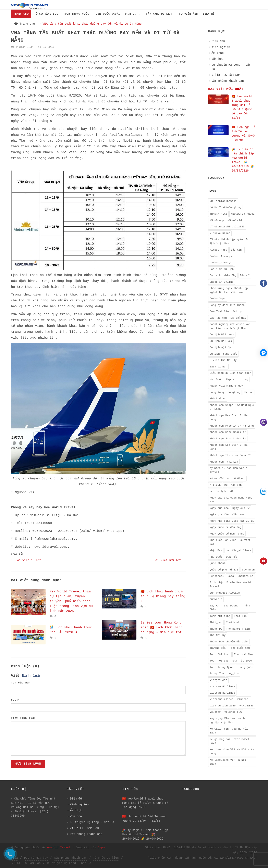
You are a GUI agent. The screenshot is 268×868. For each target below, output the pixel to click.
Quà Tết (232, 557)
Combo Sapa (218, 299)
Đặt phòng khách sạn (228, 81)
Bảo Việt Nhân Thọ (223, 275)
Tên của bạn (21, 683)
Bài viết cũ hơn (26, 560)
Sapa (231, 576)
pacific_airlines (238, 550)
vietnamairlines (222, 699)
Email (15, 700)
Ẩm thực (218, 53)
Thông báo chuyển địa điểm (229, 642)
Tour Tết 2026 (242, 661)
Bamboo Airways (221, 256)
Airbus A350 (218, 250)
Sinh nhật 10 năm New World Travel (230, 585)
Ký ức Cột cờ (219, 479)
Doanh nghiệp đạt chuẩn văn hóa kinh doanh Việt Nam (230, 326)
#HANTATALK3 (218, 214)
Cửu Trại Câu (219, 311)
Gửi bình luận (28, 764)
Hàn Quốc (216, 380)
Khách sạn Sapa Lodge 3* (228, 439)
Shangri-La (245, 576)
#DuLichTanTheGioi (223, 201)
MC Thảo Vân (233, 485)
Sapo (101, 847)
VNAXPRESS (246, 706)
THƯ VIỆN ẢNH (188, 14)
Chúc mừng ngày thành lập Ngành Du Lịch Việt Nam (229, 290)
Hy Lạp (249, 392)
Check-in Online (222, 282)
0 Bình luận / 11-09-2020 (32, 47)
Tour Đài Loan (220, 655)
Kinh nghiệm (221, 47)
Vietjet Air (218, 680)
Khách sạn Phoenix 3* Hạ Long (232, 426)
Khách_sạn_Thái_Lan (224, 462)
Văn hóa (217, 59)
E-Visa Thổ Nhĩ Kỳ (223, 360)
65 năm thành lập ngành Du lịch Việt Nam (229, 242)
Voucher (215, 712)
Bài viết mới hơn (170, 560)
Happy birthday (237, 380)
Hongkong (234, 392)
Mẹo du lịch (218, 491)
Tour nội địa (219, 661)
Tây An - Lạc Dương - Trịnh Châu (230, 608)
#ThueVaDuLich (220, 233)
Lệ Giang (239, 479)
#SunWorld (235, 220)
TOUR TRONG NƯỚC (76, 14)
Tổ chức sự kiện (106, 858)
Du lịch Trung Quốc (223, 354)
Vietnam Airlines (222, 686)
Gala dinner (218, 367)
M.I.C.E (215, 485)
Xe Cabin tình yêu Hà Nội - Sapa (230, 731)
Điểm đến (218, 41)
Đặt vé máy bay (36, 858)
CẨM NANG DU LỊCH (159, 14)
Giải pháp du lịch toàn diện (230, 373)
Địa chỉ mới (238, 318)
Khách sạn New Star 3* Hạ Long (229, 418)
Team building (220, 616)
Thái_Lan (216, 622)
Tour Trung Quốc (222, 667)
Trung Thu (217, 674)
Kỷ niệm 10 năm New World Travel (229, 470)
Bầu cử (245, 275)
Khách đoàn (218, 399)
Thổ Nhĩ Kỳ (218, 635)
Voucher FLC (233, 712)
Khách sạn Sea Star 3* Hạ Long (229, 447)
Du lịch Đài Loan (222, 335)
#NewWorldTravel (243, 214)
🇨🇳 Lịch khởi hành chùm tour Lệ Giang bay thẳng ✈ (163, 596)
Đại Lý (237, 311)
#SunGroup (217, 220)
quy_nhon (248, 570)
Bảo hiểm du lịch (222, 269)
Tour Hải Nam (243, 655)
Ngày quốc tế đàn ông (225, 527)
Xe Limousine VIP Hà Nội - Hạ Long (232, 752)
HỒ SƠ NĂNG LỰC (46, 14)
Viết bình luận (23, 718)
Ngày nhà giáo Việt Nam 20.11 (232, 521)
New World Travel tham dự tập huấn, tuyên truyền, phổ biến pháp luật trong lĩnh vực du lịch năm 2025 (71, 601)
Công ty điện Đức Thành (227, 305)
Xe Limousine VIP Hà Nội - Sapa (229, 762)
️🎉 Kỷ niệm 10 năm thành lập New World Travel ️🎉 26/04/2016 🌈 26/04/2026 (145, 834)
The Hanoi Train (238, 629)
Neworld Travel (59, 847)
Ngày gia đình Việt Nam (227, 514)
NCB (232, 491)
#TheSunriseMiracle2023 (227, 227)
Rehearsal (217, 576)
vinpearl (243, 699)
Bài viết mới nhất (226, 89)
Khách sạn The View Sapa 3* (230, 455)
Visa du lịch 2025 (223, 706)
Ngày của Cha (219, 508)
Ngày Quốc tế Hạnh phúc (227, 534)
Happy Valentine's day (226, 386)
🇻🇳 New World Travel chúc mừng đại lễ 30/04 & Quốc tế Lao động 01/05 (145, 803)
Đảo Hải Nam (218, 318)
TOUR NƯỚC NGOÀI (107, 14)
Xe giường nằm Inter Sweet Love (230, 741)
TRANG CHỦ (21, 14)
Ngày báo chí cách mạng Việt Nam (231, 500)
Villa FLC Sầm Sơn (226, 75)
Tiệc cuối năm (240, 648)
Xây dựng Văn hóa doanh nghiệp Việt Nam (227, 721)
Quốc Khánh (218, 563)
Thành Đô (216, 629)
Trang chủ (25, 24)
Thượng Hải (218, 648)
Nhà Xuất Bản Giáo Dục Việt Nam (230, 542)
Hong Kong (217, 392)
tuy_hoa (233, 674)
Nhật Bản (216, 550)
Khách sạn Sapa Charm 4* (228, 432)
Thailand (232, 622)
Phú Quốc (216, 557)
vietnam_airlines (222, 693)
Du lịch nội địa (221, 347)
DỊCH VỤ (133, 14)
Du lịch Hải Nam (221, 341)
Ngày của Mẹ (241, 508)
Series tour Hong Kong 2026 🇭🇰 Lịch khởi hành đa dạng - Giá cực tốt (162, 628)
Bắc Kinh (237, 250)
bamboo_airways (221, 263)
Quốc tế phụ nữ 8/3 (224, 570)
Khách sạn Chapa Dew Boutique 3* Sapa (232, 407)
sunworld (216, 599)
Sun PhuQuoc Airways (225, 593)
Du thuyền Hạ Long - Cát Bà (231, 67)
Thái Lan (240, 616)
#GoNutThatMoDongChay (226, 208)
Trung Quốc (245, 667)
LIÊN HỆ (209, 14)
